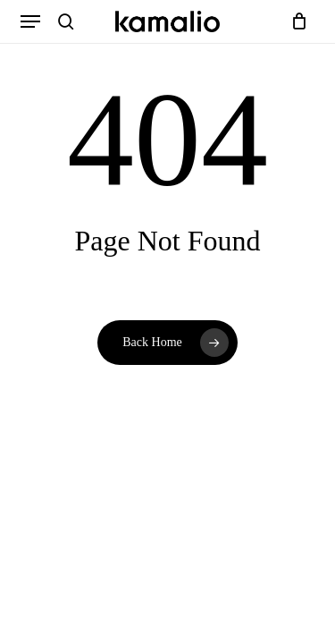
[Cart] (295, 21)
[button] (30, 21)
